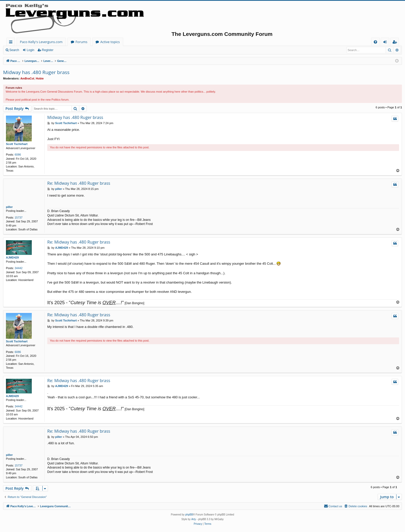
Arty (194, 519)
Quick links (12, 43)
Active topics (110, 42)
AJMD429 (12, 257)
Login (30, 50)
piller (9, 207)
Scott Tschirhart (17, 144)
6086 (18, 155)
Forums (81, 42)
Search (14, 50)
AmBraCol (27, 78)
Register (48, 50)
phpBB (189, 515)
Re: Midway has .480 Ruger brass (79, 183)
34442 (19, 268)
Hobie (40, 78)
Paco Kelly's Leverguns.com (41, 42)
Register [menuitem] (396, 43)
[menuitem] (375, 42)
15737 (19, 217)
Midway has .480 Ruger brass (36, 72)
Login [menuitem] (386, 43)
